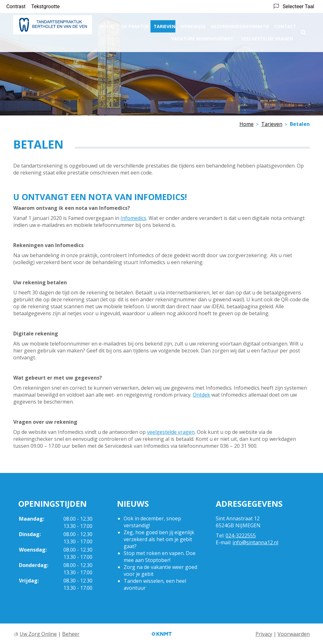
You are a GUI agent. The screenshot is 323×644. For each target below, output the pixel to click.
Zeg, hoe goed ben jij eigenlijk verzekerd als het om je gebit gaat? (159, 539)
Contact (285, 24)
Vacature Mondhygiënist (202, 36)
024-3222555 (241, 535)
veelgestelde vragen (171, 432)
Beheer (71, 634)
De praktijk (135, 24)
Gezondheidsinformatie (240, 24)
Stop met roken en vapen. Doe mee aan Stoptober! (160, 557)
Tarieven (164, 24)
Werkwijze (193, 24)
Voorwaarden (294, 634)
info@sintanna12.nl (255, 542)
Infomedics (133, 218)
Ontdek (201, 395)
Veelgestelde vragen (267, 36)
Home (107, 24)
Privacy (264, 634)
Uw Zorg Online (38, 634)
